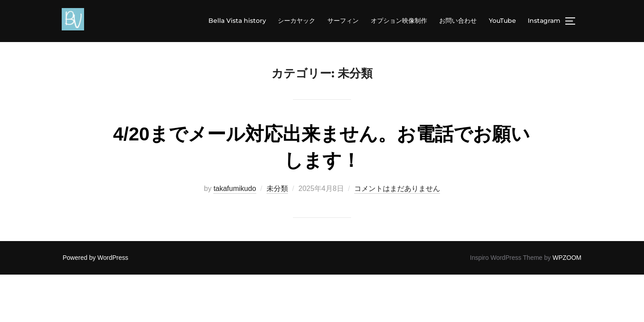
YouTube (503, 21)
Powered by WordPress (95, 258)
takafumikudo (235, 189)
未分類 (277, 189)
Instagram (544, 21)
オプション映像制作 (400, 21)
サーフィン (344, 21)
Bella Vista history (239, 21)
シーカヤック (298, 21)
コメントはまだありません (397, 189)
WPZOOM (567, 258)
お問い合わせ (458, 21)
